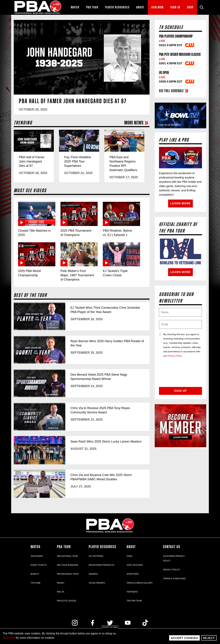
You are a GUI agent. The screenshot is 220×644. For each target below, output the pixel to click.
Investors (133, 574)
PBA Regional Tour (68, 574)
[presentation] (180, 375)
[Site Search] (202, 7)
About (131, 547)
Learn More (180, 203)
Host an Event (135, 565)
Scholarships (97, 583)
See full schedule (174, 91)
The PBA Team (134, 601)
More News (136, 123)
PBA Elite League (67, 601)
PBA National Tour (67, 556)
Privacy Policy (175, 356)
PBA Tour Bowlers (68, 565)
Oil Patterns (96, 556)
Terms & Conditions (174, 579)
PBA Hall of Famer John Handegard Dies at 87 (73, 101)
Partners (132, 592)
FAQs (129, 556)
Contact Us (172, 547)
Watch (35, 547)
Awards (93, 574)
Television (37, 556)
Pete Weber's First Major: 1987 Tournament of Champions (77, 275)
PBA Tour (64, 547)
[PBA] (38, 7)
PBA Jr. (61, 592)
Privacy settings (110, 627)
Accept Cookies (184, 638)
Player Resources (103, 547)
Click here (9, 638)
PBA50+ (61, 583)
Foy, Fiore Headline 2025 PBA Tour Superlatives (78, 161)
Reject (209, 638)
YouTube (36, 583)
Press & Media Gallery (140, 583)
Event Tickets (39, 565)
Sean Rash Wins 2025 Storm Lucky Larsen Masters (106, 442)
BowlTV (35, 574)
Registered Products (101, 565)
